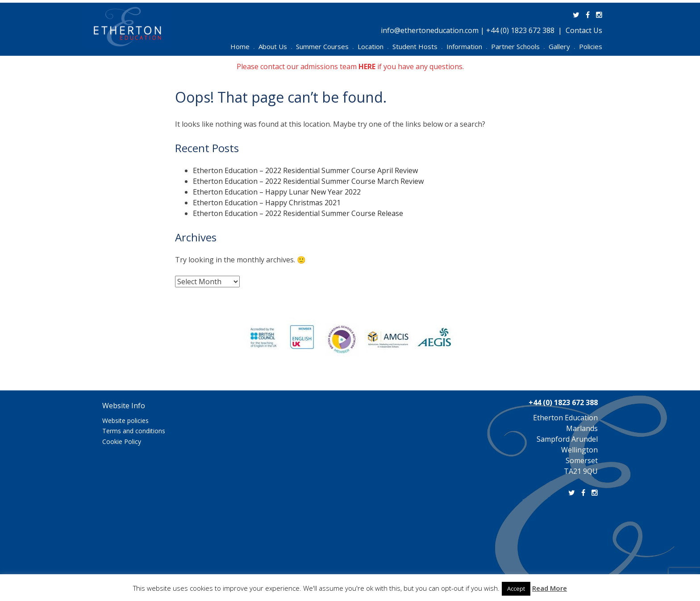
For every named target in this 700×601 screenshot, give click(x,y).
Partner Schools (518, 46)
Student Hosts (417, 46)
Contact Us (584, 30)
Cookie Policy (122, 441)
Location (373, 46)
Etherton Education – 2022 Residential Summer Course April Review (305, 170)
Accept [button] (516, 589)
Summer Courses (325, 46)
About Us (275, 46)
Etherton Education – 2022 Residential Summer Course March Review (308, 181)
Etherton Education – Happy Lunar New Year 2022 (277, 192)
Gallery (562, 46)
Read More (550, 588)
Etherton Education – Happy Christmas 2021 (267, 203)
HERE (367, 66)
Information (467, 46)
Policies (591, 46)
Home (242, 46)
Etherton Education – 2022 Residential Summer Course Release (298, 213)
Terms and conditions (134, 431)
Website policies (125, 421)
